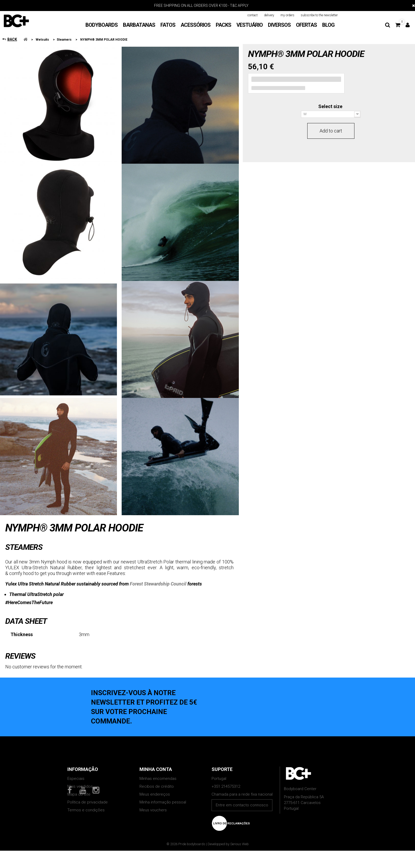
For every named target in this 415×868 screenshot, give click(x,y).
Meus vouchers (153, 810)
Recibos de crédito (157, 786)
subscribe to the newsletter (319, 15)
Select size (331, 106)
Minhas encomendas (158, 779)
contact (253, 15)
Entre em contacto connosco (242, 805)
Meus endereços (155, 794)
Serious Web (239, 866)
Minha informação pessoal (163, 802)
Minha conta (156, 769)
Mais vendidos (80, 786)
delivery (269, 15)
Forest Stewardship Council (158, 584)
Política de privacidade (88, 802)
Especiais (76, 779)
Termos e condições (86, 810)
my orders (287, 15)
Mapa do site (79, 794)
